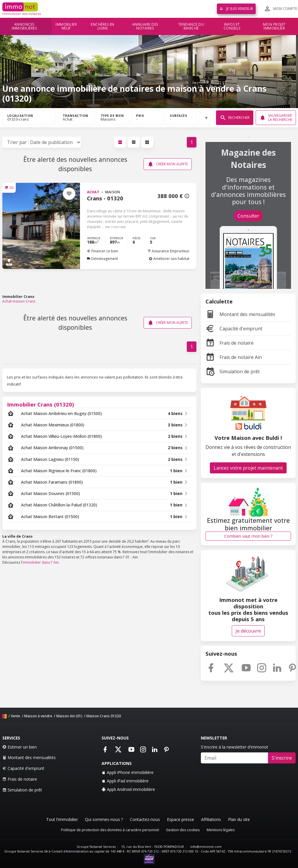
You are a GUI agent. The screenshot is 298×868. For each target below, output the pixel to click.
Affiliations (211, 819)
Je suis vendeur (236, 9)
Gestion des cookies (183, 830)
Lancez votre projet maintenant (248, 468)
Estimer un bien (20, 747)
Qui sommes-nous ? (104, 819)
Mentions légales (221, 830)
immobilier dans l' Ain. (41, 562)
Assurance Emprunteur (168, 251)
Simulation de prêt (233, 371)
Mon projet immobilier (274, 26)
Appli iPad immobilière (125, 781)
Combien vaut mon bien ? (248, 536)
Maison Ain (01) (69, 716)
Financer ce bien (103, 251)
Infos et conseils (232, 26)
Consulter (248, 216)
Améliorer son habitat (169, 259)
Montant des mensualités (240, 314)
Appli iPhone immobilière (128, 772)
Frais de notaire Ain (234, 357)
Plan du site (239, 819)
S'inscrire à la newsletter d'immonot (235, 747)
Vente (15, 716)
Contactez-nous (145, 819)
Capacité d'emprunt (234, 329)
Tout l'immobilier (62, 819)
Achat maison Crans (19, 301)
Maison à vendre (38, 716)
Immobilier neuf (66, 26)
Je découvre (248, 631)
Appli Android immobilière (128, 789)
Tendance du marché (191, 26)
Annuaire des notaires (145, 26)
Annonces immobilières (24, 26)
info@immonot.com (206, 847)
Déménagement (102, 259)
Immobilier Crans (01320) (41, 404)
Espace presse (181, 819)
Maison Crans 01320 (104, 716)
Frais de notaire (230, 343)
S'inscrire (282, 758)
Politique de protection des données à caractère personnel (110, 830)
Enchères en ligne (103, 26)
